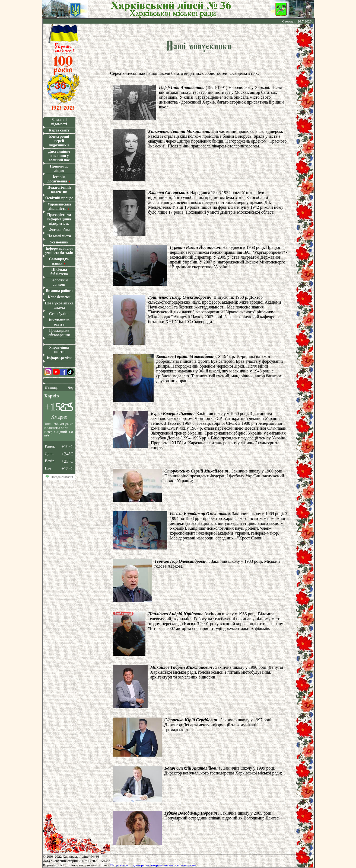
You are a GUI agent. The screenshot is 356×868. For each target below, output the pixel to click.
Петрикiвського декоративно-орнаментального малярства (153, 865)
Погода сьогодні (62, 477)
